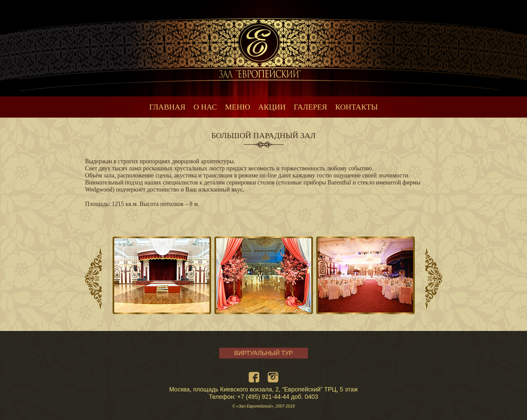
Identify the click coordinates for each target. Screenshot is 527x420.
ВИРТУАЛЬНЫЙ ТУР (264, 353)
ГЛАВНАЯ (167, 107)
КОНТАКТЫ (356, 107)
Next (434, 279)
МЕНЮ (237, 107)
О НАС (205, 107)
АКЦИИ (272, 107)
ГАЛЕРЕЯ (310, 107)
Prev (93, 279)
